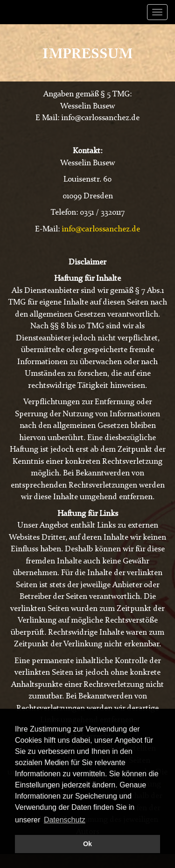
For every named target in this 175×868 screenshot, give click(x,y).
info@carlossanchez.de (101, 229)
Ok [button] (87, 844)
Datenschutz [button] (65, 820)
